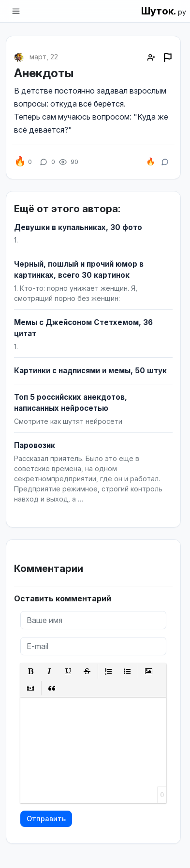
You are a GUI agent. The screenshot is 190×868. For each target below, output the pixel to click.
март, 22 (44, 57)
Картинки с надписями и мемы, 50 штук (90, 371)
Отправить (46, 819)
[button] (31, 671)
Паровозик (35, 445)
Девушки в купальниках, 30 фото (78, 227)
